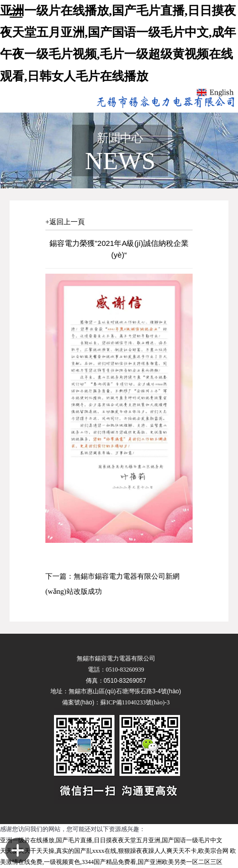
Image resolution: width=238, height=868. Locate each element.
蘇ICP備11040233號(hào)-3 (135, 702)
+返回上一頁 (65, 222)
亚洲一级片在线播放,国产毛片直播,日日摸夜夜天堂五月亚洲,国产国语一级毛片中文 (111, 840)
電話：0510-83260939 (116, 670)
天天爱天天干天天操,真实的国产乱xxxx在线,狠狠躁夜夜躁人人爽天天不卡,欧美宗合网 (114, 851)
